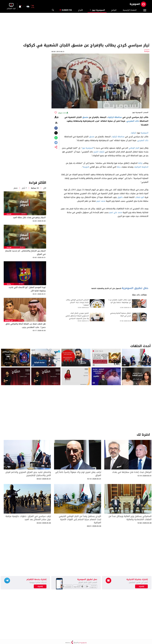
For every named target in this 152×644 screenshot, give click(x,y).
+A (57, 117)
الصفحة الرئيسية (130, 10)
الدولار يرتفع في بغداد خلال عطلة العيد (29, 217)
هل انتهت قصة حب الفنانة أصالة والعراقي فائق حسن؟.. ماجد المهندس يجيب (26, 326)
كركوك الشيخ (99, 152)
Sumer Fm (67, 10)
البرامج (114, 10)
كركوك (133, 133)
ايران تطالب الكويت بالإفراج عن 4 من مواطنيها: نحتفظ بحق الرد (120, 301)
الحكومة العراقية (141, 167)
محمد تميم (101, 201)
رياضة (9, 284)
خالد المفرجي (133, 121)
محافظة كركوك (115, 117)
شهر (16, 188)
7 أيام (24, 188)
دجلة (119, 167)
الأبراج (80, 10)
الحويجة (86, 167)
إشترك (40, 586)
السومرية (145, 133)
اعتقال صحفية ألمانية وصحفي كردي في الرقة (120, 315)
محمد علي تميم (116, 212)
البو (143, 197)
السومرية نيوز (97, 10)
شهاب (138, 197)
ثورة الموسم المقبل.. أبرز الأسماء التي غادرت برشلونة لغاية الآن (27, 289)
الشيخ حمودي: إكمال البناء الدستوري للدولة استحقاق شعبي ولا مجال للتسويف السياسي (77, 316)
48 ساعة (35, 188)
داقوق (120, 197)
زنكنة (140, 163)
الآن (45, 188)
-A (57, 123)
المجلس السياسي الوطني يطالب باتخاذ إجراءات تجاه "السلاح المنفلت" (77, 302)
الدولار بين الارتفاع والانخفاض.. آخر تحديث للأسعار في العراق (25, 253)
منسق (85, 117)
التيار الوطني (134, 148)
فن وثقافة (9, 321)
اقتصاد (9, 214)
